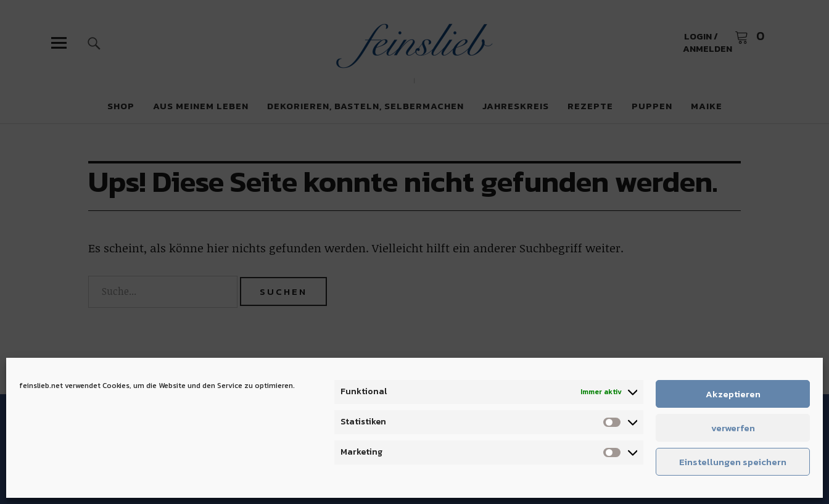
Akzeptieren (733, 394)
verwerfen (733, 428)
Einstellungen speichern (733, 462)
